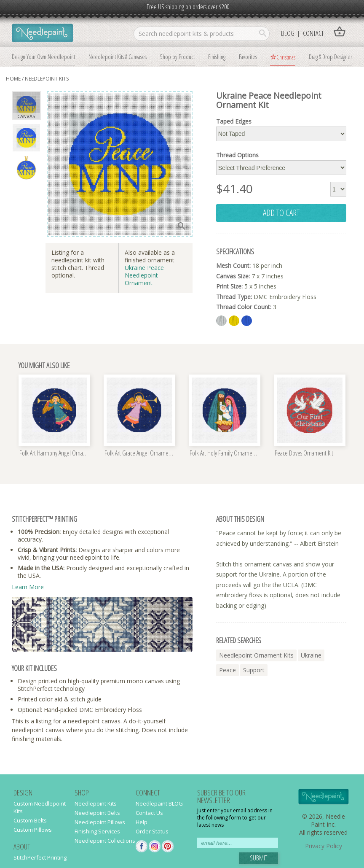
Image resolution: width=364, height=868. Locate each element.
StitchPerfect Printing (40, 857)
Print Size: (229, 286)
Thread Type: (234, 297)
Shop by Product (177, 57)
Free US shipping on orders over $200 (188, 7)
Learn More (28, 587)
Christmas (286, 57)
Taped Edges (234, 121)
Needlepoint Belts (97, 813)
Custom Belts (30, 820)
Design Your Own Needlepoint (43, 57)
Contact (313, 33)
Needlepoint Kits (47, 79)
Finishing (217, 57)
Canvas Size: (233, 276)
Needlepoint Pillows (100, 822)
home (13, 79)
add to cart (281, 213)
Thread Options (237, 155)
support (254, 670)
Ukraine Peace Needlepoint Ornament (144, 275)
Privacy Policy (324, 846)
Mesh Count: (233, 266)
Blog (288, 33)
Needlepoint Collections (105, 841)
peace (227, 670)
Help (142, 822)
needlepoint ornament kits (256, 655)
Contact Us (149, 813)
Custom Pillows (33, 830)
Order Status (152, 831)
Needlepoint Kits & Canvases (118, 57)
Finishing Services (97, 831)
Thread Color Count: (244, 307)
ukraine (311, 655)
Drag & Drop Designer (331, 57)
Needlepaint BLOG (159, 803)
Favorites (248, 57)
